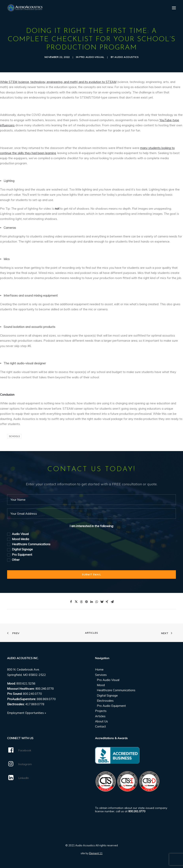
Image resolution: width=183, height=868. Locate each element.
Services (101, 675)
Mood (101, 685)
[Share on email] (112, 602)
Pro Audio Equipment (111, 706)
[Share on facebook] (71, 602)
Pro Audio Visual (108, 680)
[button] (174, 8)
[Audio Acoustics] (25, 8)
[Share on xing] (107, 602)
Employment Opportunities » (27, 713)
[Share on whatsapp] (97, 602)
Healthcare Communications (116, 690)
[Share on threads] (81, 602)
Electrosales (105, 701)
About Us (101, 721)
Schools (14, 436)
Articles (92, 633)
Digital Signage (107, 695)
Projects (101, 711)
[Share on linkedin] (91, 602)
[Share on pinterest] (86, 602)
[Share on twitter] (76, 602)
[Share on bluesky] (102, 602)
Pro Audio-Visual (92, 57)
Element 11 (96, 853)
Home (99, 669)
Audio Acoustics (126, 57)
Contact (100, 726)
